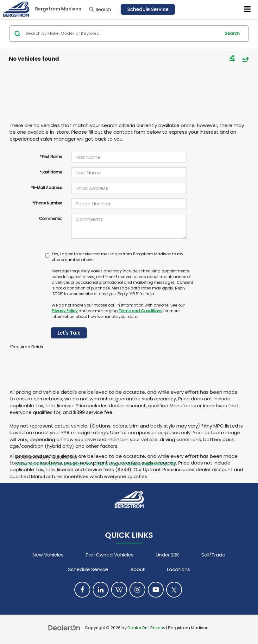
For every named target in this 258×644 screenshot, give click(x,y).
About (138, 569)
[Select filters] (233, 59)
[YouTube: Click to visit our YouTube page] (156, 590)
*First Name (51, 157)
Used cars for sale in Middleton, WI (136, 464)
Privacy (158, 628)
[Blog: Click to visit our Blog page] (119, 590)
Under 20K (167, 555)
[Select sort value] (244, 59)
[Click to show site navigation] (248, 9)
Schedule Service (148, 9)
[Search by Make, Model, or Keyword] (122, 33)
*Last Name (51, 172)
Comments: (50, 219)
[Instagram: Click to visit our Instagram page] (137, 590)
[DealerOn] (64, 627)
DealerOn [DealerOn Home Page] (138, 628)
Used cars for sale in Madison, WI (53, 464)
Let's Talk (69, 333)
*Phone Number (47, 203)
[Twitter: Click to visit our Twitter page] (174, 590)
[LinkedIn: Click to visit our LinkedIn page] (101, 590)
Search (232, 33)
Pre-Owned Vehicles (110, 555)
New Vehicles (48, 555)
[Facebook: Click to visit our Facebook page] (82, 590)
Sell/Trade (213, 555)
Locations (179, 569)
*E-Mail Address (47, 188)
